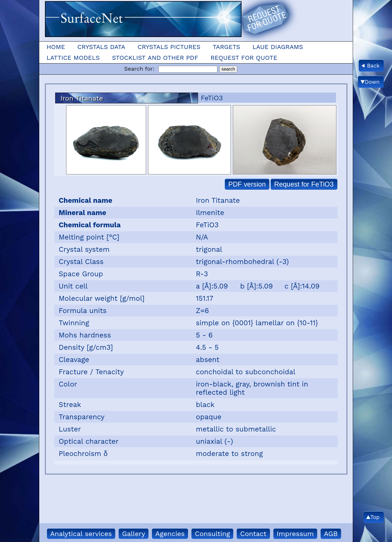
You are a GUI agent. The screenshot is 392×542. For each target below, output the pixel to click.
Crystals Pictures (169, 47)
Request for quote (244, 58)
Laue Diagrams (278, 47)
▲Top (373, 517)
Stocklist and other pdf (155, 58)
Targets (227, 47)
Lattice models (73, 58)
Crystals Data (101, 47)
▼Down (370, 82)
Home (56, 47)
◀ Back (370, 66)
